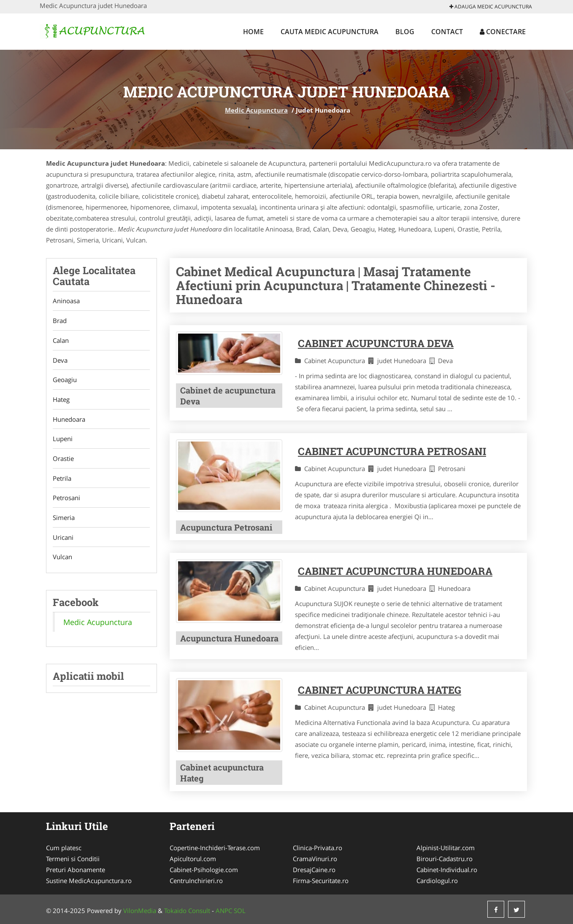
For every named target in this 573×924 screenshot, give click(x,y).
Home (253, 32)
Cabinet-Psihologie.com (204, 870)
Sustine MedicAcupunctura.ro (89, 881)
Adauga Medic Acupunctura (491, 7)
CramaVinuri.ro (315, 859)
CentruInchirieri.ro (196, 881)
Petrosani (66, 499)
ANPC (224, 911)
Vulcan (62, 559)
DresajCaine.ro (314, 870)
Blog (405, 32)
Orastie (63, 460)
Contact (447, 32)
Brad (60, 321)
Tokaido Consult (187, 911)
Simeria (64, 519)
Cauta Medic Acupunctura (330, 32)
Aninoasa (66, 301)
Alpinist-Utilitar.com (446, 848)
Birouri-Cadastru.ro (445, 859)
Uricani (63, 539)
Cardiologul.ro (437, 881)
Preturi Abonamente (76, 870)
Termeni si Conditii (73, 859)
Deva (60, 361)
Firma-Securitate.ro (321, 881)
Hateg (61, 400)
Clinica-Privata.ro (318, 848)
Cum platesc (64, 848)
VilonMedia (140, 911)
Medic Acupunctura (256, 110)
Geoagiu (65, 380)
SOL (240, 911)
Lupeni (63, 440)
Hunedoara (69, 420)
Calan (61, 341)
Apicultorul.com (193, 859)
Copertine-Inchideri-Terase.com (215, 848)
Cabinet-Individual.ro (447, 870)
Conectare (503, 32)
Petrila (62, 480)
